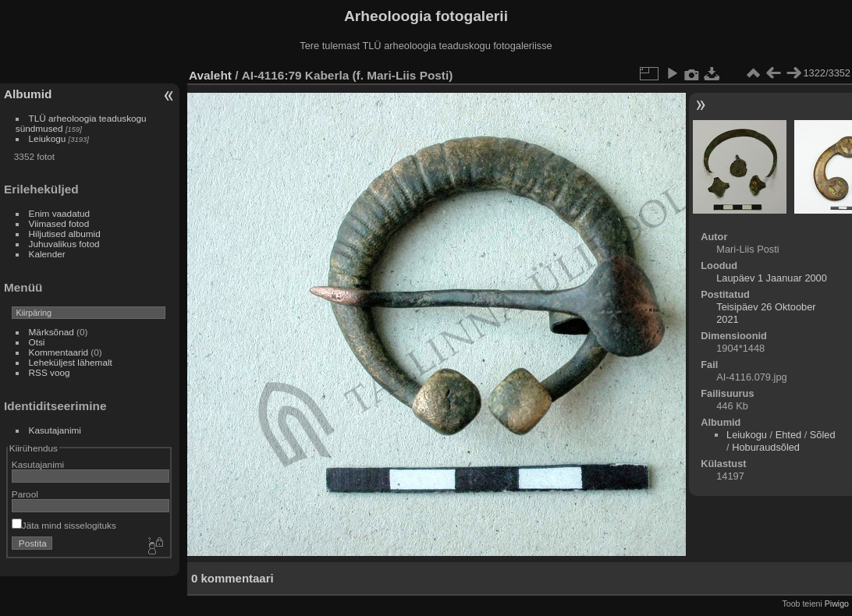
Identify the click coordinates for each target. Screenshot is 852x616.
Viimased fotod (59, 223)
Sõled (823, 435)
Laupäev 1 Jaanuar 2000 (772, 278)
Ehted (788, 435)
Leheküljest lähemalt (71, 362)
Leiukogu (48, 138)
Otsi (37, 342)
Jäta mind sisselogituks (64, 525)
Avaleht (210, 75)
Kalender (47, 254)
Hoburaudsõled (766, 447)
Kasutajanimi (55, 430)
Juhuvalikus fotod (64, 244)
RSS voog (50, 372)
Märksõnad (51, 332)
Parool (25, 494)
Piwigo (837, 604)
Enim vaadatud (60, 213)
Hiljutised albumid (65, 234)
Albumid (28, 94)
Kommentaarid (59, 352)
